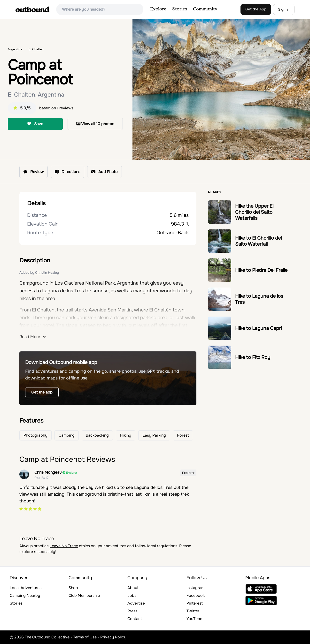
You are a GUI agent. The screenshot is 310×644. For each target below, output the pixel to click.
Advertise (136, 603)
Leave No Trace (64, 546)
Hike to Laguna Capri (258, 328)
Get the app (42, 392)
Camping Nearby (25, 595)
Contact (135, 619)
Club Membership (84, 595)
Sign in (284, 9)
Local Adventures (26, 588)
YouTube (194, 619)
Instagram (195, 588)
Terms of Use (85, 637)
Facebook (196, 595)
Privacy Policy (113, 637)
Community (205, 9)
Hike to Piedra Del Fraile (261, 270)
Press (132, 611)
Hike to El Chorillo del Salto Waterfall (258, 241)
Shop (73, 588)
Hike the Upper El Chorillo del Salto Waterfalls (254, 212)
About (133, 588)
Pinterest (195, 603)
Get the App (256, 9)
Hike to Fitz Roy (253, 357)
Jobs (132, 595)
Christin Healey (47, 273)
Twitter (193, 611)
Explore (158, 9)
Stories (180, 9)
